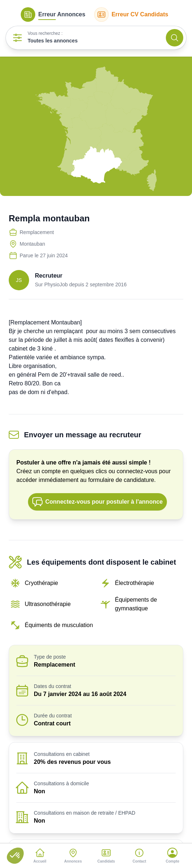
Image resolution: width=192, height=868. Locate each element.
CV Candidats (131, 15)
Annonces (53, 15)
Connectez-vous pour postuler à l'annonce (97, 502)
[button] (15, 856)
